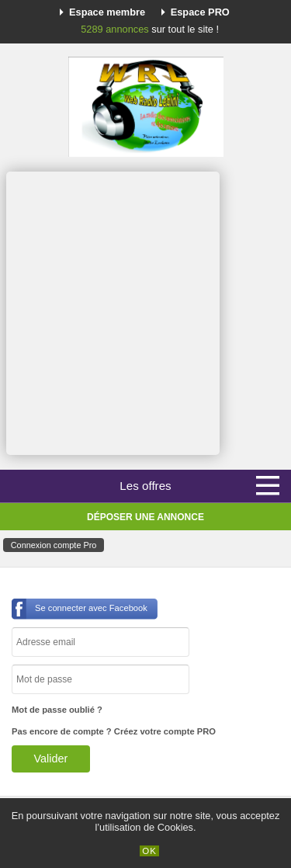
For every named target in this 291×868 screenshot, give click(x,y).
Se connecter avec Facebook (91, 608)
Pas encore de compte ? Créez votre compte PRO (114, 731)
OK (149, 851)
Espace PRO (200, 12)
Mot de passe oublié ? (57, 710)
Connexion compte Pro (54, 545)
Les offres (145, 486)
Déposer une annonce (145, 517)
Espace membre (107, 12)
